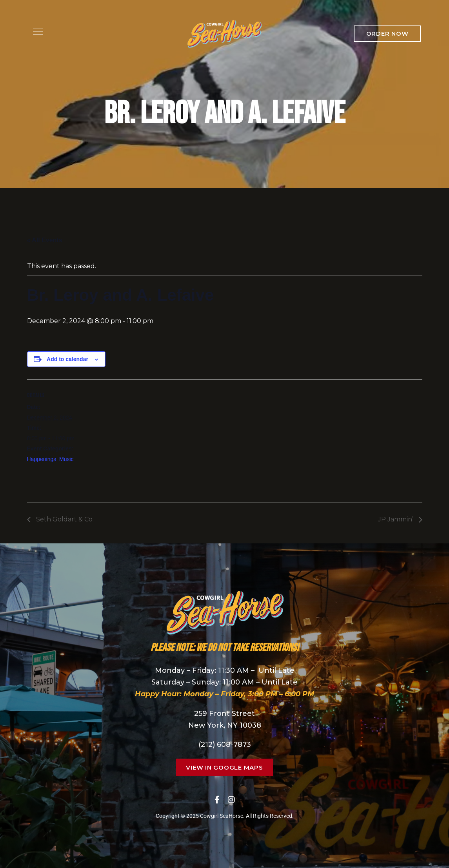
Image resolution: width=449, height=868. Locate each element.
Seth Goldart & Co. (64, 519)
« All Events (45, 240)
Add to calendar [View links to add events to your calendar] (67, 359)
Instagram (231, 800)
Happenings (42, 459)
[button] (387, 34)
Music (66, 459)
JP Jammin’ (396, 519)
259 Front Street (224, 714)
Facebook (217, 800)
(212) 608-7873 (225, 745)
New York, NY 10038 (225, 725)
